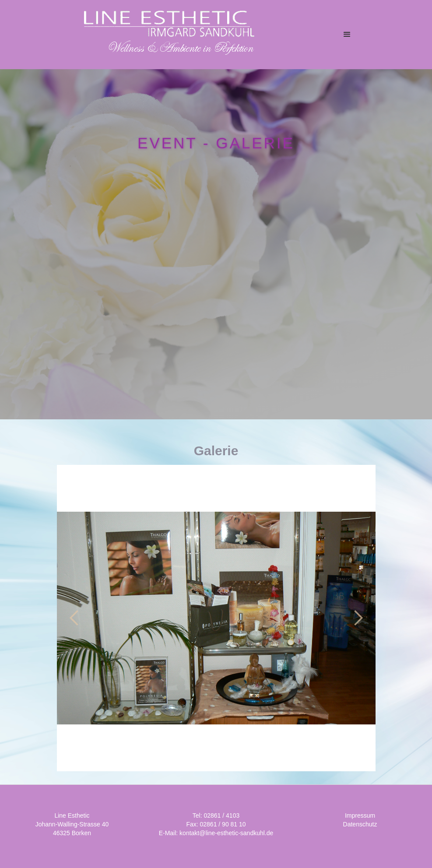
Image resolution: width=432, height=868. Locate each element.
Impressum (360, 815)
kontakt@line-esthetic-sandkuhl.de (226, 833)
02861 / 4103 (221, 815)
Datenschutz (360, 824)
